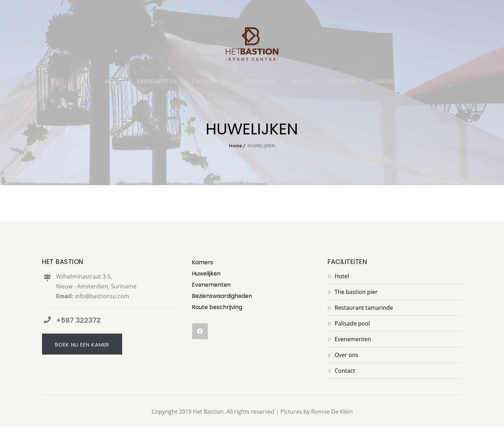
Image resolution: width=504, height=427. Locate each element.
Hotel (342, 276)
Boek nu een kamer (82, 345)
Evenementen (211, 285)
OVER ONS (342, 82)
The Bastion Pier (356, 292)
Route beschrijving (217, 307)
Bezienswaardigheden (222, 296)
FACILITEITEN (209, 82)
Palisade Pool (352, 323)
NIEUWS (302, 82)
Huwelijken (206, 274)
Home (235, 146)
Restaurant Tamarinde (364, 308)
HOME (113, 82)
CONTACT (385, 82)
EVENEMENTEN (157, 82)
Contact (345, 371)
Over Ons (346, 355)
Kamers (202, 262)
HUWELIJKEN (259, 82)
